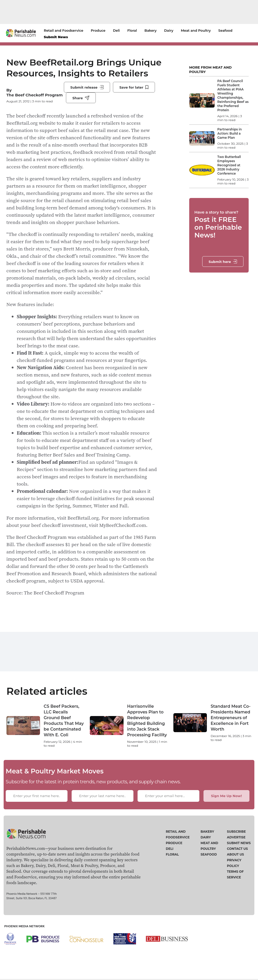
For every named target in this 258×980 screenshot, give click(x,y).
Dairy (169, 30)
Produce (98, 30)
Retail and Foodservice (64, 30)
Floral (132, 30)
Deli (116, 30)
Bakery (150, 30)
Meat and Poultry (196, 30)
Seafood (225, 30)
